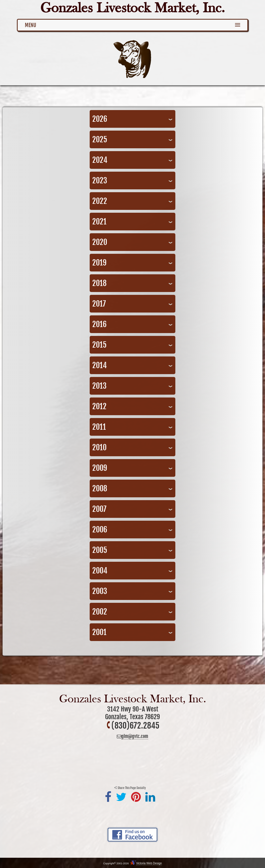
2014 (100, 365)
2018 (99, 283)
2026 (100, 119)
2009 (100, 468)
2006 (100, 530)
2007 (99, 509)
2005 (100, 550)
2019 (99, 263)
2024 (100, 160)
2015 (99, 345)
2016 (99, 324)
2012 (99, 406)
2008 (100, 488)
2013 (99, 386)
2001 (99, 632)
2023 (100, 181)
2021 (99, 222)
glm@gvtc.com (135, 736)
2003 (100, 591)
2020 (100, 242)
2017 (99, 304)
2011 (99, 427)
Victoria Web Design (149, 863)
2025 (100, 139)
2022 (100, 201)
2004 (100, 571)
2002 (100, 612)
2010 (99, 447)
